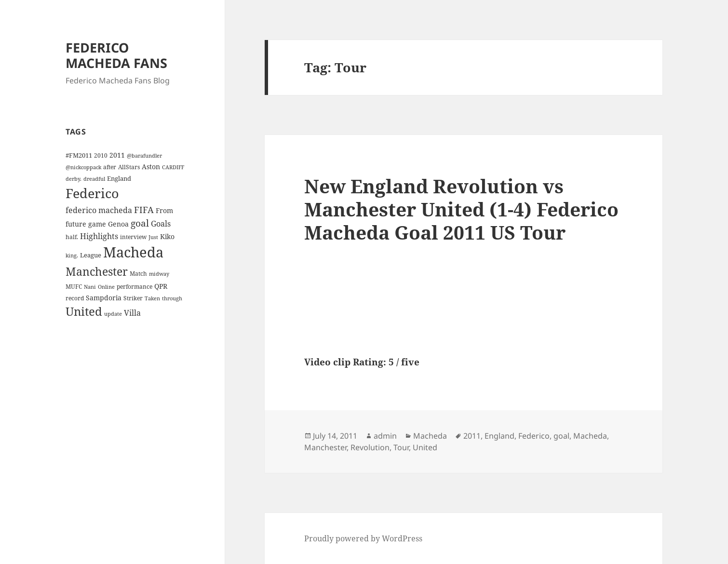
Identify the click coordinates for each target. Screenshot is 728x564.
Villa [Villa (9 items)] (132, 313)
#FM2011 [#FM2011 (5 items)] (79, 155)
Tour (401, 447)
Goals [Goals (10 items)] (161, 224)
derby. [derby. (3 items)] (74, 179)
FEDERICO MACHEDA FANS (116, 55)
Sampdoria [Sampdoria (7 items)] (104, 298)
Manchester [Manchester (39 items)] (97, 271)
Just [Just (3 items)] (153, 237)
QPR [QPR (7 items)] (161, 286)
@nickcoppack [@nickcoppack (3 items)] (83, 167)
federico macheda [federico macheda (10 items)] (99, 210)
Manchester (325, 447)
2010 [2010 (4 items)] (101, 155)
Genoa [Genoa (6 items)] (118, 224)
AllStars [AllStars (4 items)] (129, 167)
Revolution (370, 447)
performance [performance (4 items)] (135, 286)
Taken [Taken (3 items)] (152, 298)
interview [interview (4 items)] (133, 237)
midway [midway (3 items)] (159, 274)
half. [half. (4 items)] (72, 237)
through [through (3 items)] (172, 298)
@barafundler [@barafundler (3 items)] (144, 156)
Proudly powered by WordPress (363, 538)
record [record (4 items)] (75, 298)
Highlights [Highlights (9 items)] (99, 236)
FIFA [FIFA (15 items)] (144, 210)
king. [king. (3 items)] (72, 255)
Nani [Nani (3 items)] (90, 287)
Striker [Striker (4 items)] (133, 298)
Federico (534, 436)
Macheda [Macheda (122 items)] (133, 252)
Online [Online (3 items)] (106, 287)
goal (561, 436)
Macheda (430, 436)
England (499, 436)
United (425, 447)
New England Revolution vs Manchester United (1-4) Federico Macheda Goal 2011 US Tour (461, 209)
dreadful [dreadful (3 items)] (94, 179)
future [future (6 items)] (76, 224)
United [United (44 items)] (84, 311)
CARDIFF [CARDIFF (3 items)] (173, 167)
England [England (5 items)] (119, 178)
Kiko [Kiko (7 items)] (167, 236)
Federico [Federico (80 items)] (92, 193)
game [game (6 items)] (97, 224)
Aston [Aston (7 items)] (151, 167)
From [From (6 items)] (164, 210)
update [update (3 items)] (113, 314)
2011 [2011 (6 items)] (117, 155)
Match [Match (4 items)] (138, 273)
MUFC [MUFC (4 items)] (74, 286)
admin (385, 436)
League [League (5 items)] (91, 255)
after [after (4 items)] (110, 167)
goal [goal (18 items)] (140, 223)
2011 (472, 436)
